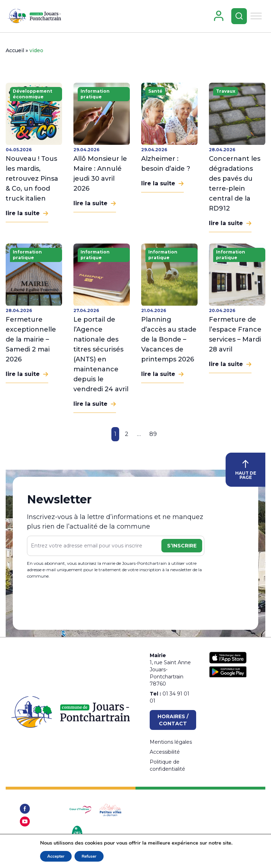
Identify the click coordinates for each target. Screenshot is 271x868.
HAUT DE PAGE (246, 470)
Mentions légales (171, 742)
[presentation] (81, 602)
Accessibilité (165, 752)
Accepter (56, 856)
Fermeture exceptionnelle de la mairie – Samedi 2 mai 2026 (31, 340)
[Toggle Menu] (256, 16)
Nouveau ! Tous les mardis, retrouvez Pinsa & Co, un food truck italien (32, 179)
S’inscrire (182, 546)
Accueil (15, 51)
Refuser (89, 856)
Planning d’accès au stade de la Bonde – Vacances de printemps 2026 (169, 340)
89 (153, 434)
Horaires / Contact (173, 720)
